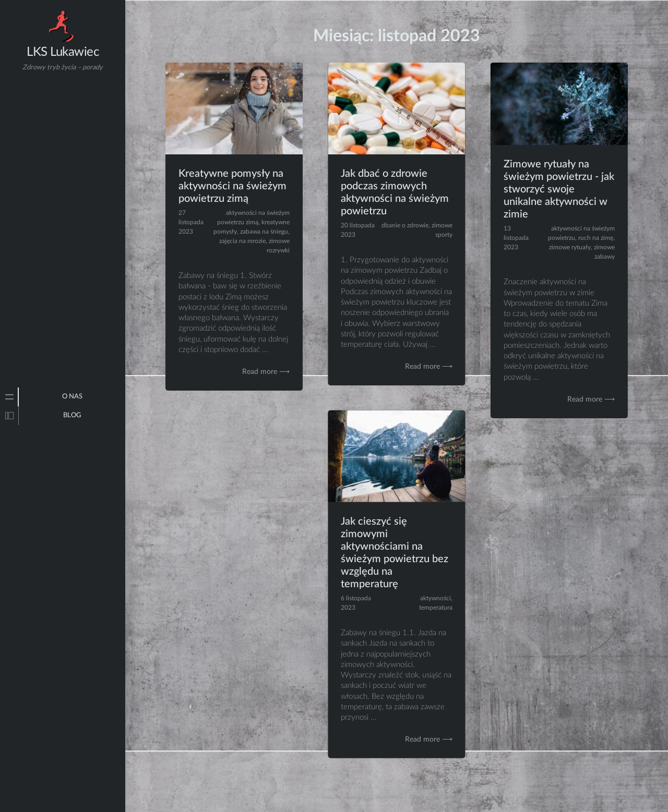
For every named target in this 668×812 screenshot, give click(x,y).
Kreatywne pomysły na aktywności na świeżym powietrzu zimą (232, 186)
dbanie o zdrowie (405, 225)
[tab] (9, 397)
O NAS (72, 397)
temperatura (436, 608)
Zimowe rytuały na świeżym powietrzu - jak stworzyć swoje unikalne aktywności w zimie (559, 189)
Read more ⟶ (266, 372)
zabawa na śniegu (264, 232)
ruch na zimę (596, 238)
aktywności (436, 598)
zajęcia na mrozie (242, 241)
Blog (72, 415)
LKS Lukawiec (63, 52)
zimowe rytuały (570, 247)
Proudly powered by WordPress (362, 797)
